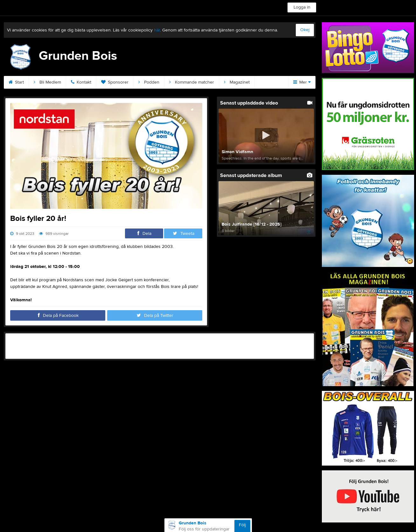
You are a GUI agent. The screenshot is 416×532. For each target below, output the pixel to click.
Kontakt (81, 82)
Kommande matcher (192, 82)
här (157, 30)
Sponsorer (115, 82)
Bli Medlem (47, 82)
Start (16, 82)
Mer (302, 82)
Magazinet (237, 82)
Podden (149, 82)
